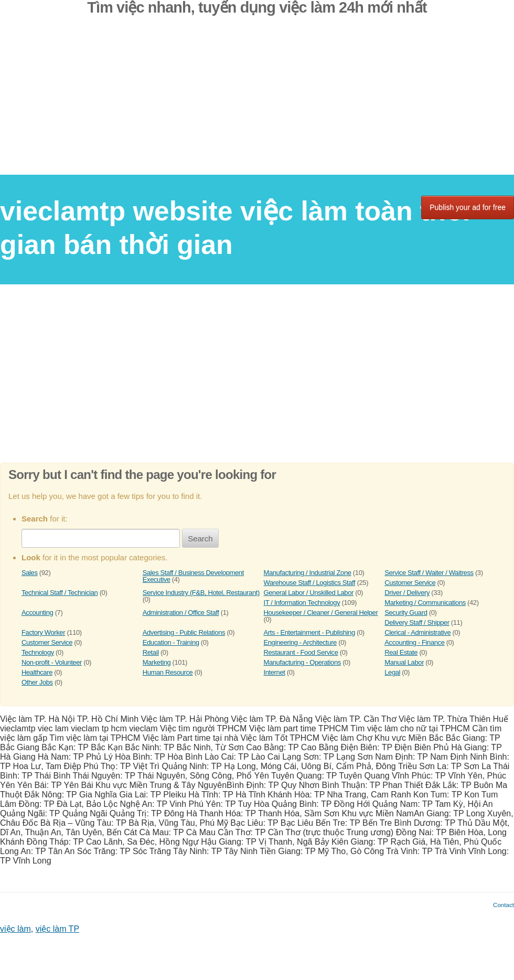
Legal (392, 672)
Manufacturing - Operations (302, 662)
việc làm (15, 929)
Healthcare (37, 672)
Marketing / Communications (425, 603)
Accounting (37, 612)
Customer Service (410, 583)
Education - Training (171, 642)
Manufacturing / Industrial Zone (308, 573)
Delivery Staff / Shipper (417, 622)
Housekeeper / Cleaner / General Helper (321, 612)
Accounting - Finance (414, 642)
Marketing (157, 662)
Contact (504, 905)
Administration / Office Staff (181, 612)
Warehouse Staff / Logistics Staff (310, 583)
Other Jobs (37, 682)
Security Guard (406, 612)
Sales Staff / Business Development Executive (193, 576)
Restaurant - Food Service (301, 652)
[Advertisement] (257, 101)
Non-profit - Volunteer (52, 662)
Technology (38, 652)
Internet (275, 672)
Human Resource (168, 672)
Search (200, 539)
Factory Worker (43, 632)
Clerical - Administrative (417, 632)
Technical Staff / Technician (60, 593)
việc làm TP (57, 929)
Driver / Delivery (407, 593)
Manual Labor (404, 662)
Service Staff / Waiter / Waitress (429, 573)
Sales (30, 573)
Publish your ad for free (468, 207)
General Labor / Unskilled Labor (309, 593)
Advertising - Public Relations (184, 632)
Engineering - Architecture (300, 642)
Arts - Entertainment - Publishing (309, 632)
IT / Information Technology (302, 603)
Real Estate (401, 652)
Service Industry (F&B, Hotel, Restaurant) (201, 593)
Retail (151, 652)
